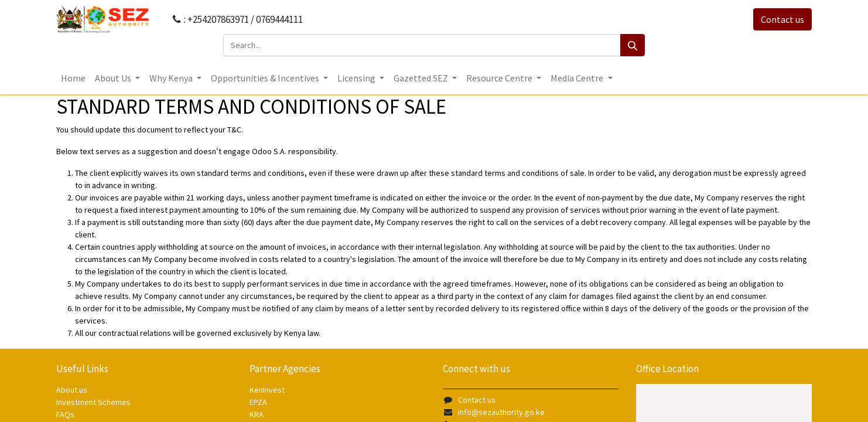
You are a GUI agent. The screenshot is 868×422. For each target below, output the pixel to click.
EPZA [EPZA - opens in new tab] (258, 402)
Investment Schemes (94, 402)
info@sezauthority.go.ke (501, 412)
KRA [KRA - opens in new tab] (257, 414)
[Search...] (422, 45)
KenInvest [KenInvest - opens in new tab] (267, 390)
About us (72, 390)
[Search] (633, 45)
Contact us (782, 19)
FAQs (65, 414)
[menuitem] (73, 78)
